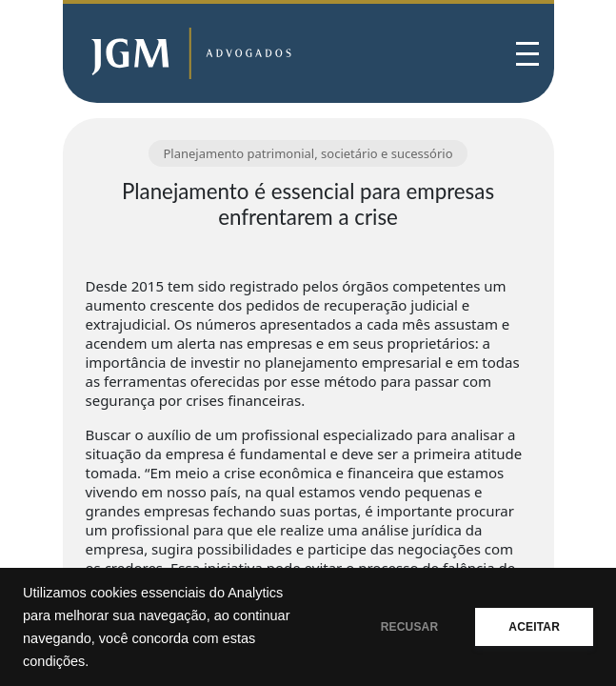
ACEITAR (534, 627)
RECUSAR (410, 627)
